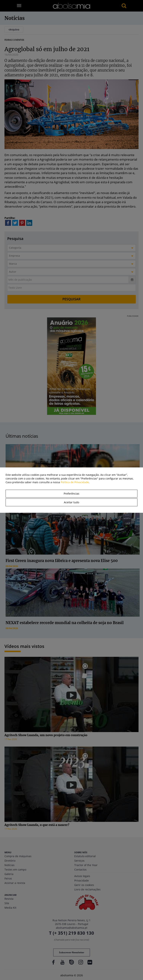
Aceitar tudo (71, 502)
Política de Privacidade (75, 482)
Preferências (71, 494)
